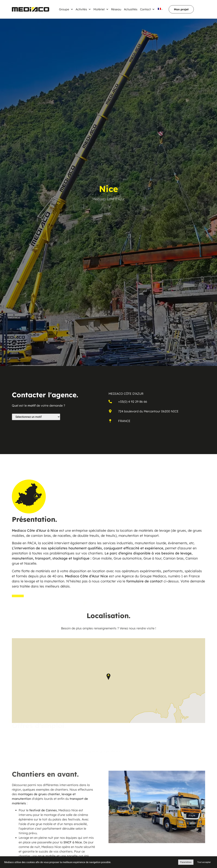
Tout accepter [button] (204, 862)
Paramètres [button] (186, 862)
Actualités (131, 9)
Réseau (116, 9)
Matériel (101, 9)
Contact (147, 9)
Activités (83, 9)
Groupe (66, 9)
